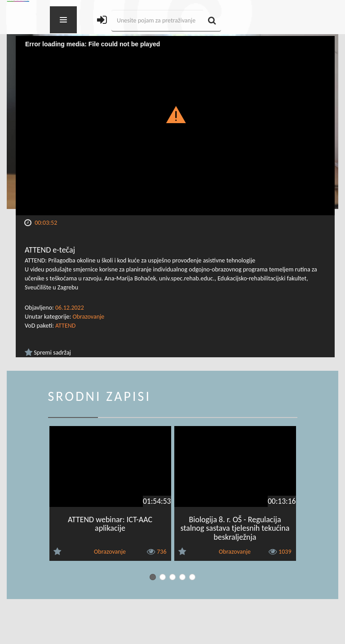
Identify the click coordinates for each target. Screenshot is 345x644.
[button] (175, 114)
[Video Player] (175, 126)
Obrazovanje (88, 317)
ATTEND (65, 326)
